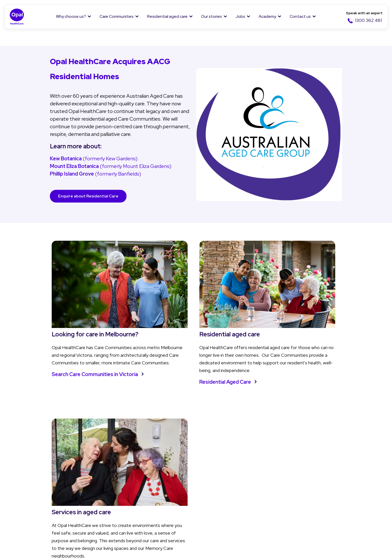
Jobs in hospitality (276, 513)
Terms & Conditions (78, 548)
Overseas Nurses (275, 523)
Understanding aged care (165, 482)
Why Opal (32, 469)
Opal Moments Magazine (224, 492)
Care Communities (117, 16)
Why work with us (275, 492)
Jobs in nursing (272, 503)
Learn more (265, 376)
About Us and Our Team (46, 482)
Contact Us (330, 469)
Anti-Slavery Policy (256, 548)
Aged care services (159, 492)
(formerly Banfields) (95, 174)
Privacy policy (30, 548)
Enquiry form (330, 482)
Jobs (240, 16)
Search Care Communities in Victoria (84, 364)
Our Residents (36, 513)
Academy (267, 16)
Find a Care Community (104, 482)
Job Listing (269, 482)
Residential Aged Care (177, 368)
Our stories (212, 16)
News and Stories (216, 482)
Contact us (300, 16)
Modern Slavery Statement (195, 548)
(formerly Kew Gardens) (94, 159)
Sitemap (297, 548)
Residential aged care (167, 16)
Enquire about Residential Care (90, 196)
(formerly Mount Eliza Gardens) (111, 166)
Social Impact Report (43, 523)
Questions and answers (163, 503)
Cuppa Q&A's (212, 503)
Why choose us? (71, 16)
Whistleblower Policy (132, 548)
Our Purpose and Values (46, 492)
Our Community (37, 503)
